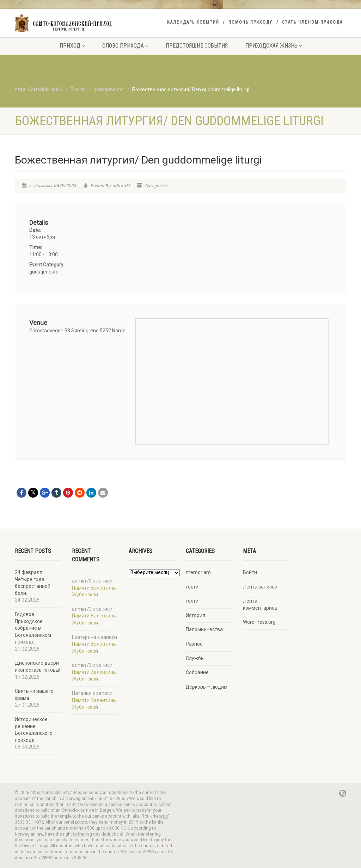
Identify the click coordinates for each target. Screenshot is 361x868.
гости (192, 587)
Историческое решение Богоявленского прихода (34, 730)
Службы (195, 658)
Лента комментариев (260, 604)
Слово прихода (125, 46)
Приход (72, 46)
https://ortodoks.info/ (39, 90)
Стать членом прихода (312, 22)
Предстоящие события (197, 46)
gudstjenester (45, 272)
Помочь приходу (251, 22)
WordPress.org (259, 622)
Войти (250, 572)
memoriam (198, 572)
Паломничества (204, 629)
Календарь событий (193, 22)
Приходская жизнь (274, 46)
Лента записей (260, 587)
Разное (194, 644)
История (195, 615)
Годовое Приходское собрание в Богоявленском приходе (33, 628)
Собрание (197, 672)
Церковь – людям (207, 687)
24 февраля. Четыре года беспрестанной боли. (33, 583)
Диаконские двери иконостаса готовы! (38, 666)
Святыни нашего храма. (34, 695)
